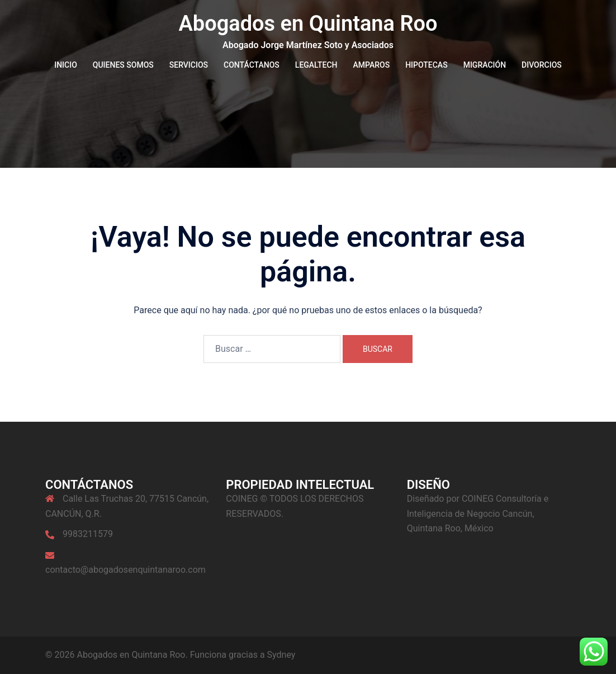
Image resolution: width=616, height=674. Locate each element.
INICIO (66, 65)
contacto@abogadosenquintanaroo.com (125, 570)
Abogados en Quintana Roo (308, 23)
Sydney (281, 655)
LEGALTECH (316, 65)
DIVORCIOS (542, 65)
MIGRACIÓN (485, 65)
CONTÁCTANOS (252, 65)
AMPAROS (372, 65)
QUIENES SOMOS (123, 65)
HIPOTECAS (427, 65)
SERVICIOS (189, 65)
